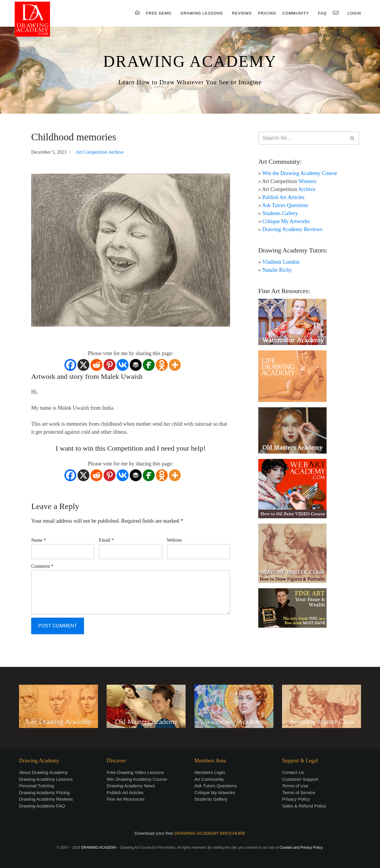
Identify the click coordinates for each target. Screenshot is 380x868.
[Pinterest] (110, 365)
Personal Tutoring (37, 786)
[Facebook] (70, 365)
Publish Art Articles (284, 197)
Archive (307, 189)
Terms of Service (299, 793)
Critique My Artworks (286, 221)
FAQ (322, 13)
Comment (42, 566)
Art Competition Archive (100, 152)
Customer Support (300, 779)
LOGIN (354, 13)
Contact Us (293, 772)
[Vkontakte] (123, 365)
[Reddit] (96, 365)
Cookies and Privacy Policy (301, 848)
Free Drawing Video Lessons (135, 772)
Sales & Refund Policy (304, 806)
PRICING (267, 13)
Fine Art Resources (126, 799)
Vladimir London (281, 262)
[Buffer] (136, 365)
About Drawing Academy (43, 772)
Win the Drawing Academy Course (300, 173)
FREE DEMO (159, 13)
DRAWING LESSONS (202, 13)
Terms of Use (295, 786)
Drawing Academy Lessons (46, 779)
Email (106, 540)
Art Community (209, 779)
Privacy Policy (296, 799)
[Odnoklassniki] (162, 365)
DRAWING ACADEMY (190, 61)
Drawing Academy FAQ (42, 806)
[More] (175, 365)
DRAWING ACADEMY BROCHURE (210, 833)
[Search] (302, 138)
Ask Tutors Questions (285, 205)
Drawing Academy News (131, 786)
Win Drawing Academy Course (137, 779)
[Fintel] (149, 365)
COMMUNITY (296, 13)
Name (39, 540)
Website (174, 540)
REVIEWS (242, 13)
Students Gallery (280, 213)
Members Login (210, 772)
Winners (307, 181)
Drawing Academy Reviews (292, 229)
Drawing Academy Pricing (44, 793)
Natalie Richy (277, 270)
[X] (83, 365)
